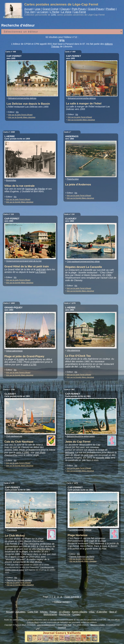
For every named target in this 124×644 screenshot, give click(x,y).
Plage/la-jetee (73, 179)
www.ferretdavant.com (46, 625)
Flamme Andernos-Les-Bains (82, 557)
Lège (38, 9)
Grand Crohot (50, 9)
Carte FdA (33, 612)
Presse (53, 612)
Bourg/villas (11, 180)
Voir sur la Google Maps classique (22, 117)
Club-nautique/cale (14, 436)
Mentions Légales (98, 625)
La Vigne (66, 12)
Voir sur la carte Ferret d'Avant (20, 115)
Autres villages (79, 612)
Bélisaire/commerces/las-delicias (22, 98)
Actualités (20, 612)
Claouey (65, 9)
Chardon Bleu (44, 549)
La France (41, 272)
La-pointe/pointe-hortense (80, 530)
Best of (113, 612)
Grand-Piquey (96, 9)
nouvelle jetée (103, 458)
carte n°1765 (30, 365)
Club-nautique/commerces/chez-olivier (83, 262)
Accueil (29, 9)
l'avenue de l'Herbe (35, 189)
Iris (17, 112)
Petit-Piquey (79, 9)
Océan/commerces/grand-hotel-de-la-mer (24, 261)
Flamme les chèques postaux (19, 580)
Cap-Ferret (80, 12)
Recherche (65, 614)
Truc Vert (30, 12)
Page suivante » (73, 597)
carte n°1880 (23, 452)
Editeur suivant (62, 602)
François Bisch (33, 622)
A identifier (102, 612)
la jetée (20, 359)
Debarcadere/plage (14, 351)
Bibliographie (50, 614)
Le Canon (42, 12)
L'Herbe (55, 12)
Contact (76, 614)
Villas (92, 612)
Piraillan (111, 9)
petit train (41, 269)
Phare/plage (12, 530)
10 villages (64, 612)
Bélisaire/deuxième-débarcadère (81, 436)
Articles (44, 612)
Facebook (62, 627)
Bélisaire (70, 452)
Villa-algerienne (74, 350)
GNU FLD (67, 625)
